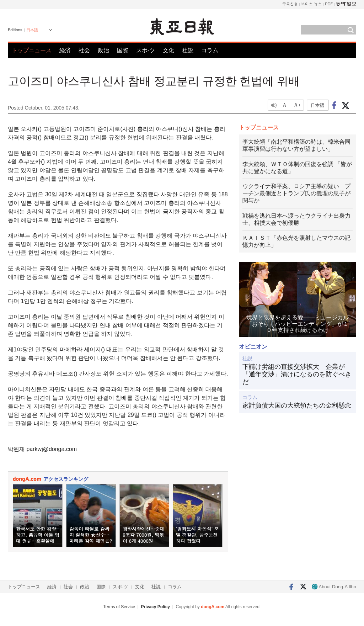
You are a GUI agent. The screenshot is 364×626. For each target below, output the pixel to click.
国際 (123, 50)
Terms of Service (119, 607)
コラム (210, 50)
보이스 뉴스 (312, 4)
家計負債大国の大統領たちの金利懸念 (297, 405)
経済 (65, 50)
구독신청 (290, 4)
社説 (188, 50)
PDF (329, 4)
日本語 (32, 30)
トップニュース (32, 50)
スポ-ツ (146, 50)
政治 (103, 50)
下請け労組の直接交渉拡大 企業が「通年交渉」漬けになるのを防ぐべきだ (297, 374)
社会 (84, 50)
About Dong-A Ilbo (334, 587)
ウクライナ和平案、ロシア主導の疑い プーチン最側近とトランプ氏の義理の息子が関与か (296, 193)
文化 (168, 50)
